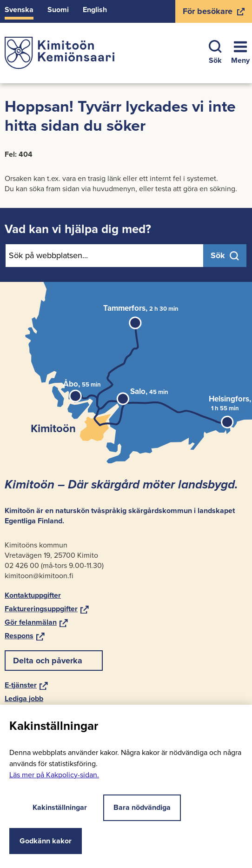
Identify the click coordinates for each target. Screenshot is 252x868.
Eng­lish (95, 10)
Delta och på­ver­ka (48, 661)
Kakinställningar (53, 807)
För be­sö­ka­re (213, 14)
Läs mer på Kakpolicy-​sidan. (54, 775)
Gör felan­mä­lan (36, 622)
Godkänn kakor (46, 841)
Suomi (58, 10)
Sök (215, 53)
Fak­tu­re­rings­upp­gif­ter (47, 609)
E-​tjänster (26, 685)
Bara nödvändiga (142, 807)
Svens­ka (19, 10)
